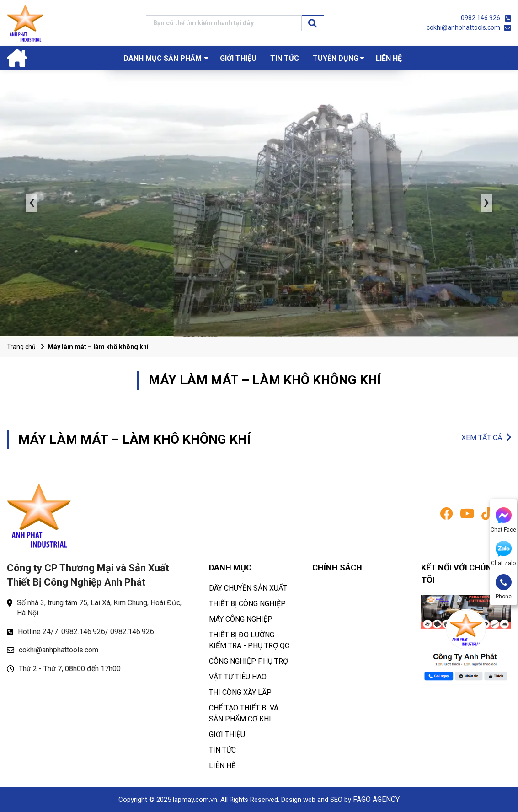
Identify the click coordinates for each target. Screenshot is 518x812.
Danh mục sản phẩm (163, 58)
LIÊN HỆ (389, 58)
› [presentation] (486, 203)
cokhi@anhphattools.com (463, 27)
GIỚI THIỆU (238, 58)
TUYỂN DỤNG (336, 58)
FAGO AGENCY (376, 799)
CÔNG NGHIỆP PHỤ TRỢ (248, 661)
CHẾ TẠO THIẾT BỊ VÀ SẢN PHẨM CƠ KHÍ (244, 713)
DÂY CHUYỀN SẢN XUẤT (248, 588)
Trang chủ (21, 347)
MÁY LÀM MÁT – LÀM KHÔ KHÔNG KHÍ (134, 439)
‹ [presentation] (32, 203)
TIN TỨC (285, 58)
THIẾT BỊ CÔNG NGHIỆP (247, 604)
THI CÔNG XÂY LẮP (240, 692)
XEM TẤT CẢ (482, 438)
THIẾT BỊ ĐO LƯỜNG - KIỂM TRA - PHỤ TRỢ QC (249, 640)
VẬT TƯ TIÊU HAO (238, 677)
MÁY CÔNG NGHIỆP (241, 619)
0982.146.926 (481, 18)
